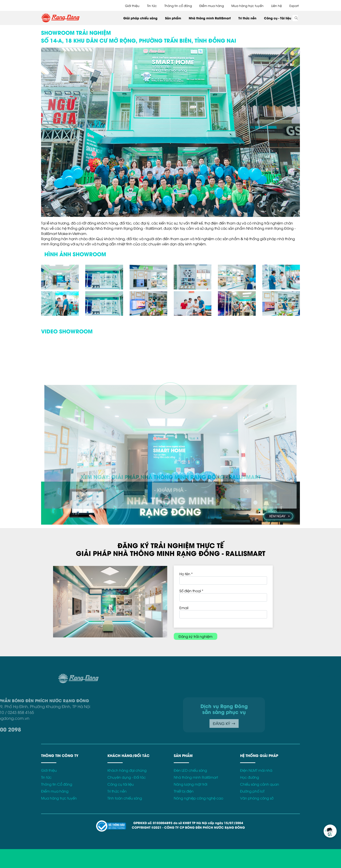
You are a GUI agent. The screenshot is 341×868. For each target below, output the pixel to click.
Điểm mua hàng (212, 6)
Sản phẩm (173, 18)
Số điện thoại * (191, 591)
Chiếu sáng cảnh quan (260, 784)
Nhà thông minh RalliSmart (210, 18)
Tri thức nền (247, 18)
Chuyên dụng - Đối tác (127, 777)
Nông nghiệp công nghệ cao (198, 798)
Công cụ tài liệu (121, 784)
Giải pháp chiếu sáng (140, 18)
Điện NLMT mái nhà (256, 770)
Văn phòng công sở (257, 798)
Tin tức (152, 6)
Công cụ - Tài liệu (278, 18)
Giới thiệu (132, 6)
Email (184, 608)
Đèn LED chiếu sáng (190, 770)
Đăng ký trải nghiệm (196, 636)
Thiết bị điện (184, 791)
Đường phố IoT (252, 791)
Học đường (250, 777)
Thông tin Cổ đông (57, 784)
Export (294, 6)
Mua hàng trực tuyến (247, 6)
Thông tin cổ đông (178, 6)
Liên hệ (277, 6)
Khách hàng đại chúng (127, 770)
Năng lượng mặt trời (191, 784)
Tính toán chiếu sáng (125, 798)
